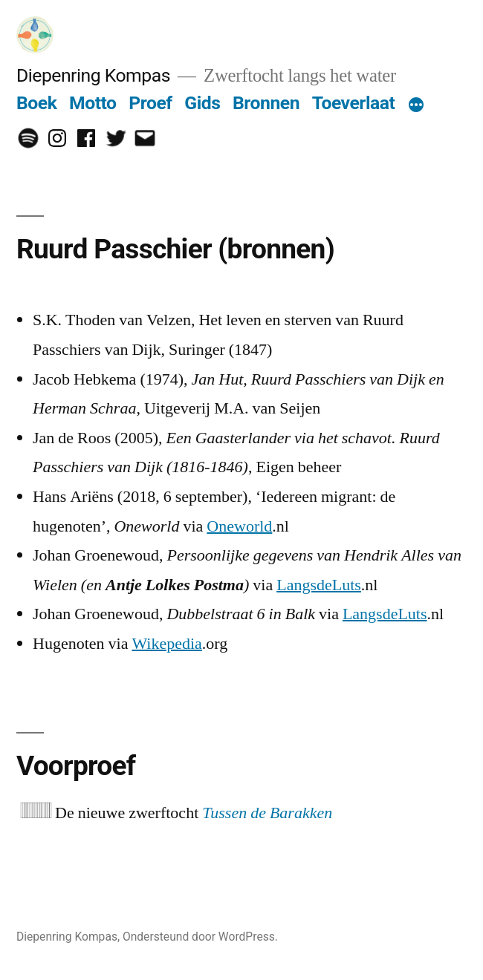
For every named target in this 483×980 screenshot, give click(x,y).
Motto (93, 103)
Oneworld (239, 526)
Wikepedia (166, 644)
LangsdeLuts (319, 585)
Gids (202, 103)
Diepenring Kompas (93, 75)
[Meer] (416, 106)
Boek (36, 103)
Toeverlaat (354, 103)
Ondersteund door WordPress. (200, 937)
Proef (150, 103)
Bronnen (266, 103)
